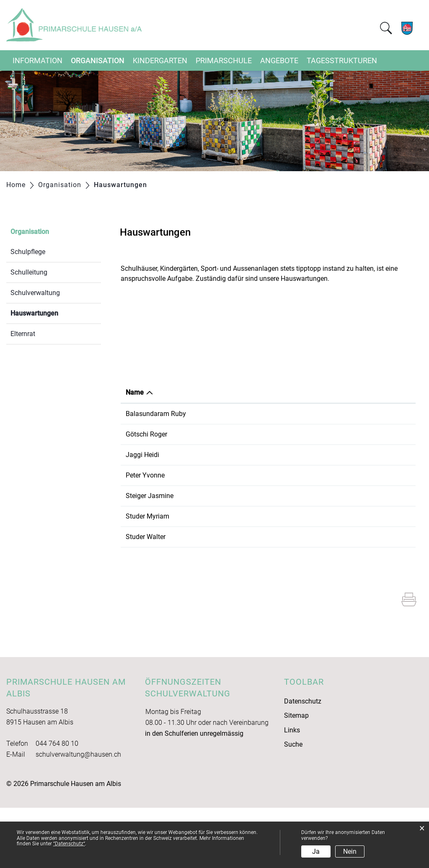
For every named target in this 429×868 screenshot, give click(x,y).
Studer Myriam (147, 566)
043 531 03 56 (389, 444)
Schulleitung (29, 272)
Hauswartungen (54, 312)
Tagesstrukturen (342, 60)
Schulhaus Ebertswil (318, 464)
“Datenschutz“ (69, 844)
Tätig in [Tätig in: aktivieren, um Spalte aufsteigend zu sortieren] (299, 392)
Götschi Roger (146, 444)
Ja (316, 851)
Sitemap (296, 776)
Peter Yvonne (145, 515)
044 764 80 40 (389, 566)
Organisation (98, 60)
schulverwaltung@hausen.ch (78, 815)
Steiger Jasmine (150, 536)
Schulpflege (28, 252)
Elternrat (23, 334)
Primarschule (224, 60)
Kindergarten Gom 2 (317, 546)
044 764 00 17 (389, 515)
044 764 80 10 (57, 804)
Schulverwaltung (35, 293)
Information (37, 60)
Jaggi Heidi (142, 485)
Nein (350, 851)
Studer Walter (146, 597)
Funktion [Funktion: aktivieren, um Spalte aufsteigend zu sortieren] (207, 392)
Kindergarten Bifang (317, 515)
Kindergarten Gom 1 (317, 536)
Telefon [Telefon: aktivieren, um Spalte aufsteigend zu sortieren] (379, 392)
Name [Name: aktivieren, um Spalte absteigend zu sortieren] (135, 392)
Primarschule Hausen (319, 566)
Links (292, 790)
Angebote (279, 60)
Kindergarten (160, 60)
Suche (293, 805)
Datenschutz (303, 761)
